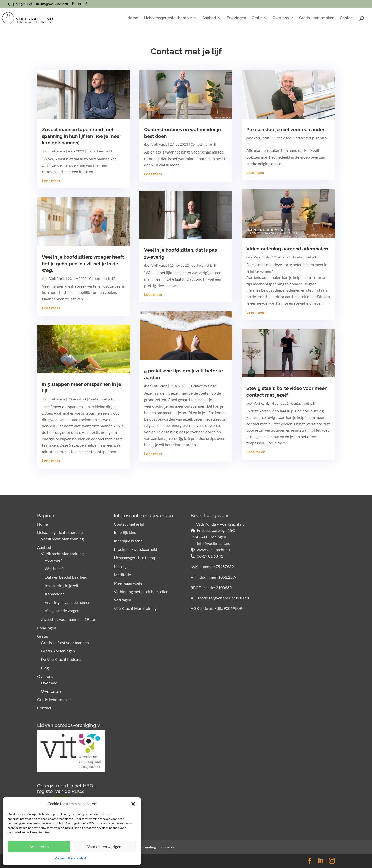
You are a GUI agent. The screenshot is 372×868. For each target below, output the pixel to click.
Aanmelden (55, 594)
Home (133, 18)
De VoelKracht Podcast (61, 659)
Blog (45, 668)
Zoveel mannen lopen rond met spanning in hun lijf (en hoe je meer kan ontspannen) (82, 136)
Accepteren (39, 847)
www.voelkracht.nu (213, 550)
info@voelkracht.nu (213, 543)
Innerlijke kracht (128, 541)
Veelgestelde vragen (62, 611)
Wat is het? (54, 568)
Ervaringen (236, 18)
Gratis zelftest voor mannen (65, 643)
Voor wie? (53, 560)
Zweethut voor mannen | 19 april (69, 619)
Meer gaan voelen (129, 583)
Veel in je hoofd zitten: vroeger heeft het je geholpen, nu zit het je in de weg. (83, 263)
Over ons (281, 18)
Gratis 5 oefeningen (58, 651)
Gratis (257, 18)
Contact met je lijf (99, 151)
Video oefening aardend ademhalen (287, 249)
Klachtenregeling (143, 847)
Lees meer (51, 181)
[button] (133, 804)
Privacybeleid (77, 858)
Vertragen (123, 600)
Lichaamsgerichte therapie (168, 18)
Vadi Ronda (57, 151)
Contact (347, 18)
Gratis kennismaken (317, 18)
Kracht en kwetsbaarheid (135, 549)
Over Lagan (51, 691)
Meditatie (122, 574)
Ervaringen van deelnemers (68, 602)
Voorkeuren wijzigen (104, 847)
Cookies (60, 858)
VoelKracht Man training (62, 539)
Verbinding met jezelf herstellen (141, 592)
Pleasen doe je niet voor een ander (285, 129)
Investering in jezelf (61, 585)
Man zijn (121, 566)
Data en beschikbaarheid (66, 577)
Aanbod (209, 18)
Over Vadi (50, 683)
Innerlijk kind (125, 532)
